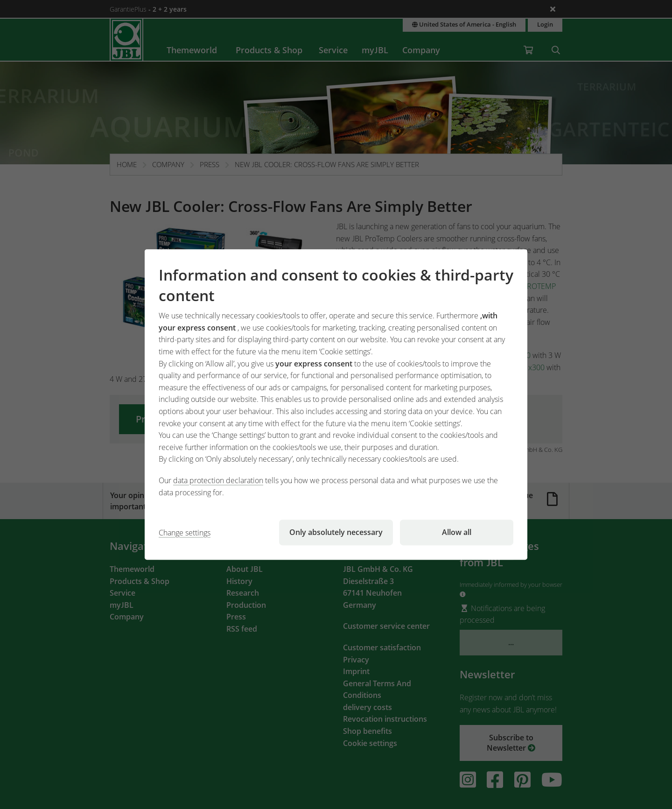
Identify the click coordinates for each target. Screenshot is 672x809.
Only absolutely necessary (336, 532)
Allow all (457, 532)
